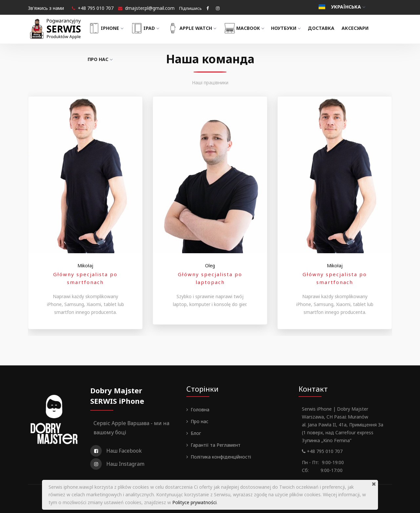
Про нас (103, 59)
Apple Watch (194, 28)
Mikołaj (85, 266)
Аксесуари (358, 28)
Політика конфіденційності (221, 457)
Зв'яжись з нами (46, 8)
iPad (147, 28)
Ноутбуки (289, 28)
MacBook (246, 28)
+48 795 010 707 (96, 8)
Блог (196, 433)
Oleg (210, 266)
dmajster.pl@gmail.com (150, 8)
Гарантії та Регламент (216, 445)
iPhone (108, 28)
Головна (200, 410)
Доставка (324, 28)
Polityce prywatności (194, 502)
